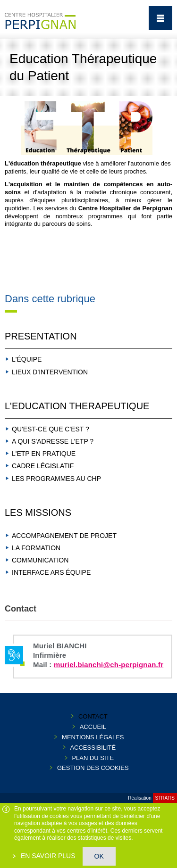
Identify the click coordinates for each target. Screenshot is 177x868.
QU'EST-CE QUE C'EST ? (51, 429)
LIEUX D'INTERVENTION (50, 372)
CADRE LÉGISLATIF (43, 466)
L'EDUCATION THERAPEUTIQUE (77, 406)
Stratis (165, 798)
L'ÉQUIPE (27, 359)
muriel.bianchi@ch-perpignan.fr (109, 665)
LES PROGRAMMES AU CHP (56, 479)
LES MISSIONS (38, 513)
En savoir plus (47, 856)
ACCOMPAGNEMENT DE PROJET (64, 536)
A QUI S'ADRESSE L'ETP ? (53, 441)
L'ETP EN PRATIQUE (44, 454)
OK (99, 856)
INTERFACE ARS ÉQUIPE (51, 572)
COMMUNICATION (40, 560)
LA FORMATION (36, 548)
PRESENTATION (41, 336)
